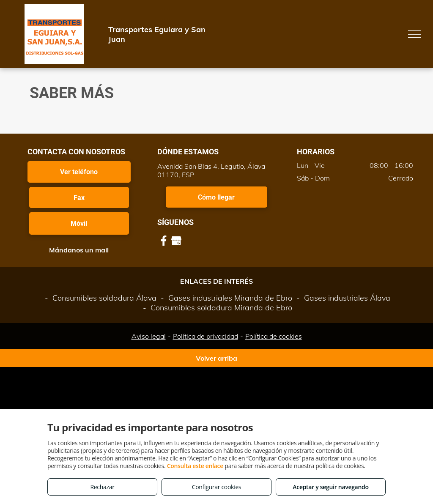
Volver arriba (216, 358)
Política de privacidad (206, 336)
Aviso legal (149, 336)
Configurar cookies (217, 487)
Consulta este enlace (195, 466)
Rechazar (102, 487)
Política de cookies (274, 336)
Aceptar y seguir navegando (330, 487)
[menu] (414, 34)
